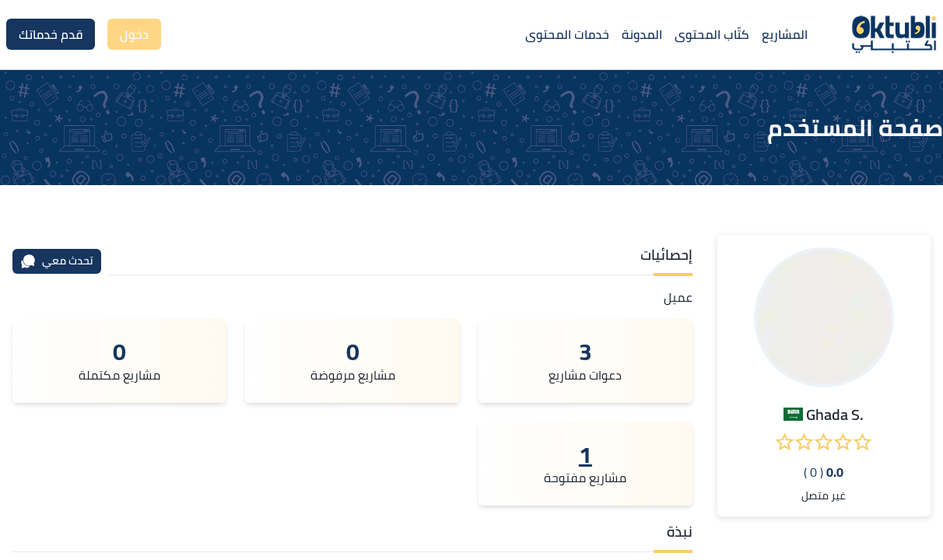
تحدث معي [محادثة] (57, 261)
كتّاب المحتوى (712, 34)
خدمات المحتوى (567, 34)
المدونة (642, 34)
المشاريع (785, 34)
